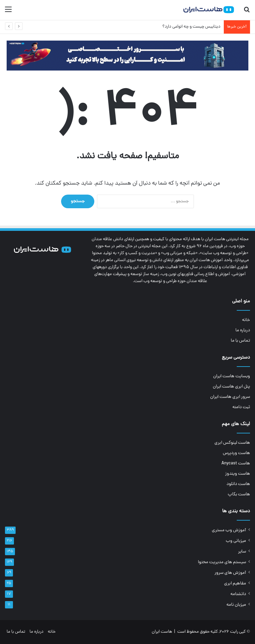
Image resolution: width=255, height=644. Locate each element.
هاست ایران (162, 632)
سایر (242, 552)
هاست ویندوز (238, 474)
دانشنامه (238, 594)
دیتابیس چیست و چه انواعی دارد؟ (191, 27)
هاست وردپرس (236, 453)
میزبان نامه (236, 605)
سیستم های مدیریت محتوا (222, 562)
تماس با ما (240, 341)
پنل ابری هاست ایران (231, 387)
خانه (246, 320)
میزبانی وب (236, 541)
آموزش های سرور (230, 573)
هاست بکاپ (239, 494)
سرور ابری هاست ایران (230, 397)
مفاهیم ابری (235, 584)
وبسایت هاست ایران (232, 376)
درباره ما (243, 330)
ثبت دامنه (241, 407)
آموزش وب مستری (229, 530)
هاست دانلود (238, 484)
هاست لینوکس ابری (232, 443)
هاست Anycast (236, 464)
